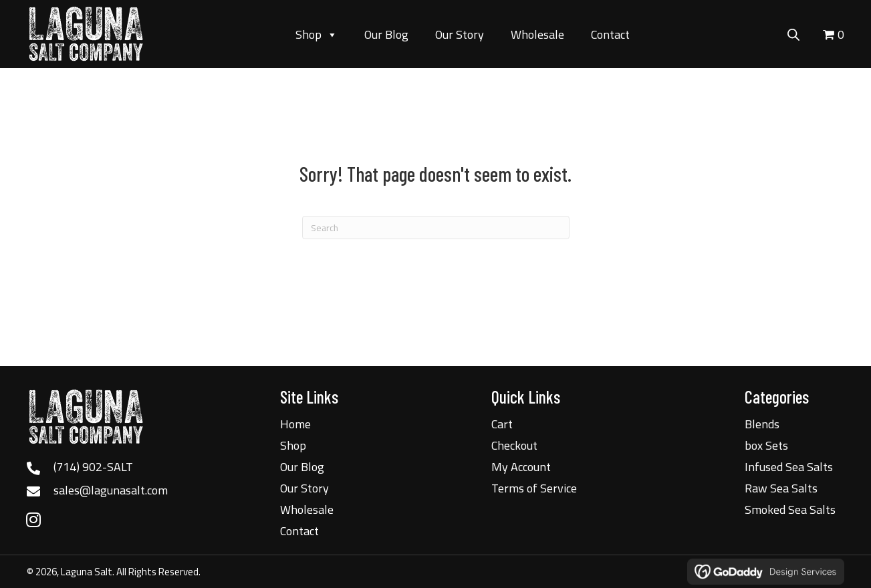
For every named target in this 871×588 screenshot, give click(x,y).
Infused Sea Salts (789, 467)
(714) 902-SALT (93, 467)
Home (295, 424)
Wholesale (537, 34)
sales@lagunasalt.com (111, 490)
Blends (762, 424)
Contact (610, 34)
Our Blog (386, 34)
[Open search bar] (793, 33)
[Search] (436, 228)
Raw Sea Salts (781, 488)
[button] (33, 519)
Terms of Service (534, 488)
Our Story (460, 34)
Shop (317, 35)
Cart (502, 424)
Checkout (514, 445)
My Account (521, 467)
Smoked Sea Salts (790, 509)
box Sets (766, 445)
